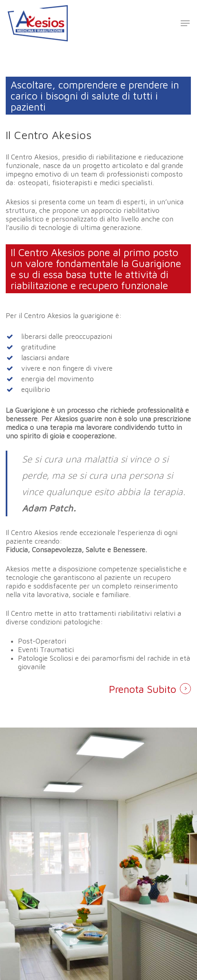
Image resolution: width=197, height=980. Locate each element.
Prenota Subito (143, 689)
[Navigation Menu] (185, 23)
